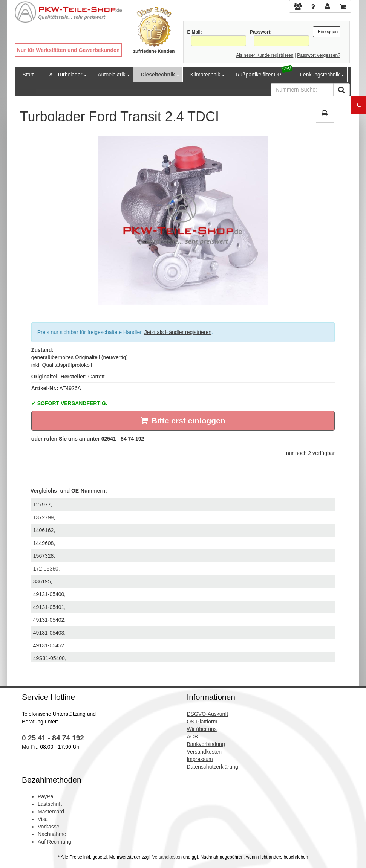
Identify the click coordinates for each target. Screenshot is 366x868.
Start (28, 75)
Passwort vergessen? (319, 55)
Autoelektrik (111, 75)
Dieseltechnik (158, 75)
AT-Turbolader (66, 75)
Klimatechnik (205, 75)
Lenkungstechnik (320, 75)
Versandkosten (167, 857)
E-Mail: (195, 32)
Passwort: (261, 32)
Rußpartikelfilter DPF (260, 75)
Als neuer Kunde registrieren (265, 55)
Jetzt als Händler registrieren (178, 332)
